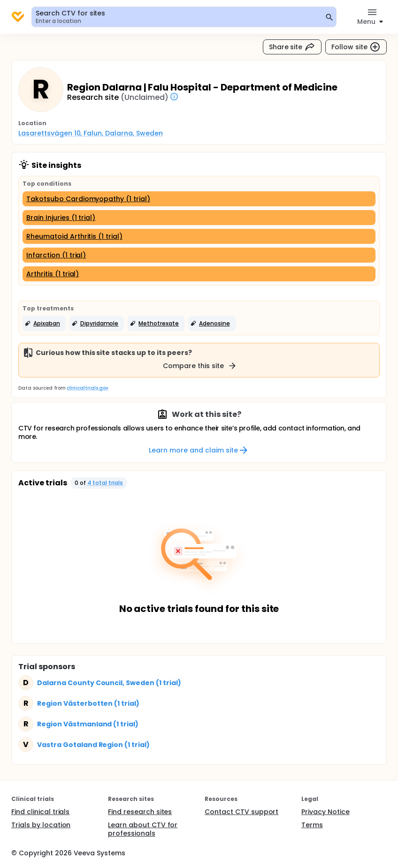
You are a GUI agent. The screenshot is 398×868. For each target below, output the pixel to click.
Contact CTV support (241, 812)
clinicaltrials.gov (87, 388)
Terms (312, 825)
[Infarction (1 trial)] (199, 255)
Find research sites (140, 812)
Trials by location (41, 825)
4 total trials (105, 483)
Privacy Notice (325, 812)
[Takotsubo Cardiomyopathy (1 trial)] (199, 199)
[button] (44, 324)
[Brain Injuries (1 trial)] (199, 218)
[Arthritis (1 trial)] (199, 274)
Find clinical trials (40, 812)
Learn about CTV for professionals (143, 829)
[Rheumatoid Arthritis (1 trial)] (199, 236)
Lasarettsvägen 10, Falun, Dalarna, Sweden (91, 133)
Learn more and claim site (199, 450)
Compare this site (200, 366)
